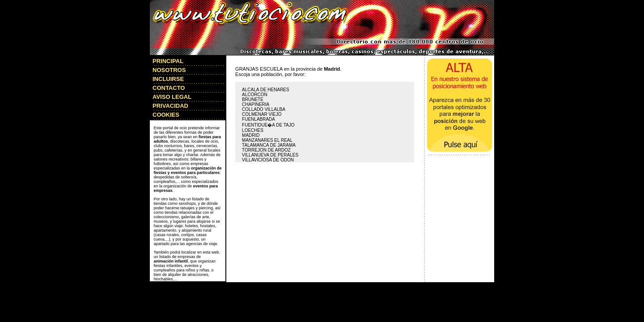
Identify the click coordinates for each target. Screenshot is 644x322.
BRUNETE (253, 100)
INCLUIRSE (168, 79)
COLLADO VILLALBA (264, 109)
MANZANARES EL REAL (267, 140)
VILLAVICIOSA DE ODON (268, 160)
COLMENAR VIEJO (262, 114)
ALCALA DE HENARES (266, 90)
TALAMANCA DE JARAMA (269, 145)
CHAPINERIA (256, 104)
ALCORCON (255, 95)
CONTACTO (169, 88)
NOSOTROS (169, 70)
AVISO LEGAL (172, 97)
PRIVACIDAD (170, 106)
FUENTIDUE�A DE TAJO (268, 125)
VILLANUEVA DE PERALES (270, 155)
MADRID (251, 135)
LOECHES (253, 130)
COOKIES (166, 115)
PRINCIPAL (168, 61)
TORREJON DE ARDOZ (266, 150)
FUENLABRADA (258, 119)
